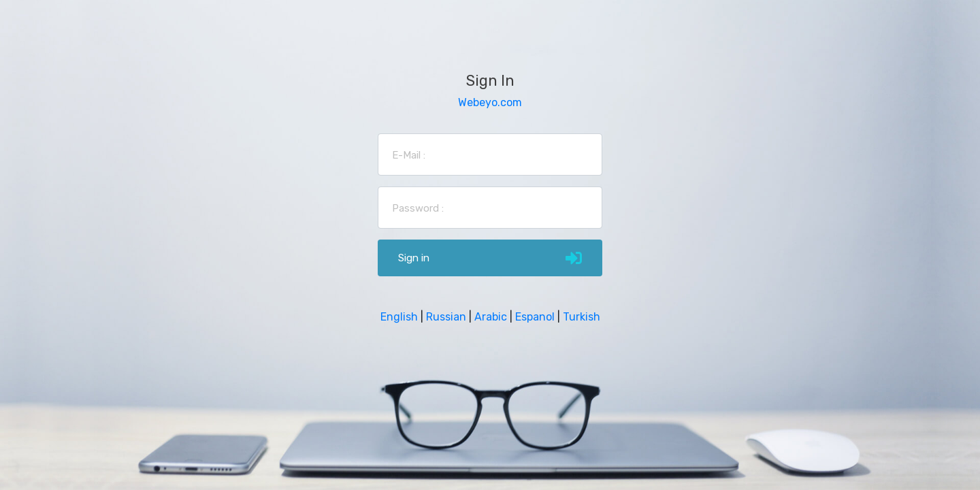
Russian (446, 317)
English (399, 317)
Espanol (535, 317)
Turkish (582, 317)
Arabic (491, 317)
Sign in (490, 258)
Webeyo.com (490, 102)
